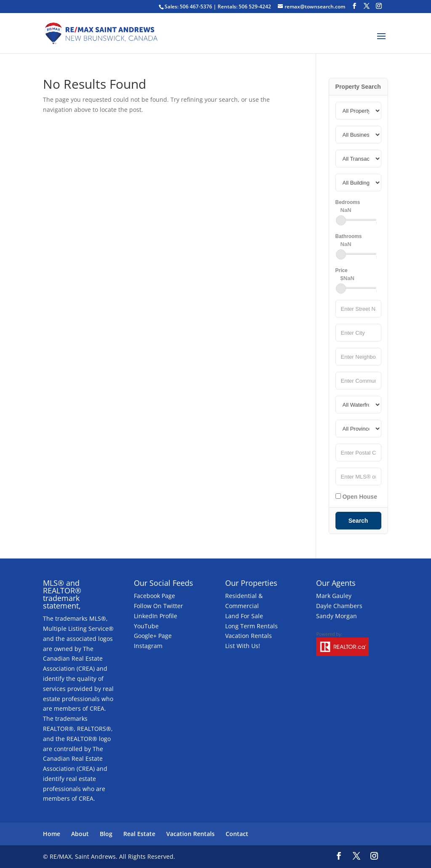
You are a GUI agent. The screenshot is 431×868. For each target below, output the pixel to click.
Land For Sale (244, 616)
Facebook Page (154, 596)
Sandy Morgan (337, 616)
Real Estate (139, 834)
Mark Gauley (334, 596)
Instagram (148, 646)
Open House (356, 497)
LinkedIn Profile (156, 616)
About (80, 834)
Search (358, 521)
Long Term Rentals (251, 626)
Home (52, 834)
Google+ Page (153, 636)
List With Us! (243, 646)
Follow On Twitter (158, 606)
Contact (237, 834)
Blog (106, 834)
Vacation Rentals (249, 636)
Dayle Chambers (339, 606)
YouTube (146, 626)
